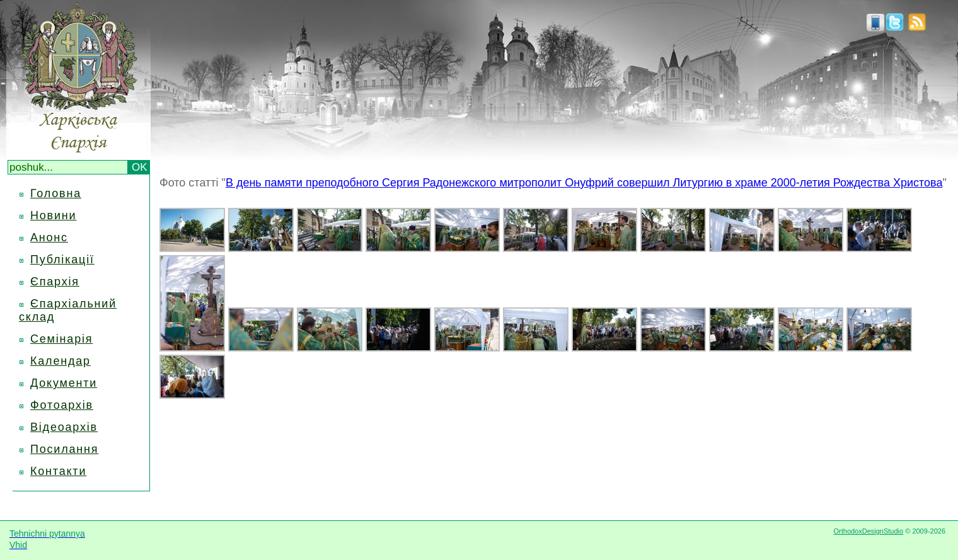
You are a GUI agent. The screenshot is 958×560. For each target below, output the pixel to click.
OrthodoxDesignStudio (868, 531)
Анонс (49, 237)
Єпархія (55, 282)
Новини (53, 215)
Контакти (58, 471)
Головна (56, 193)
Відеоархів (64, 427)
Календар (61, 361)
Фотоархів (62, 405)
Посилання (64, 449)
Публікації (62, 260)
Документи (64, 383)
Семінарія (61, 339)
